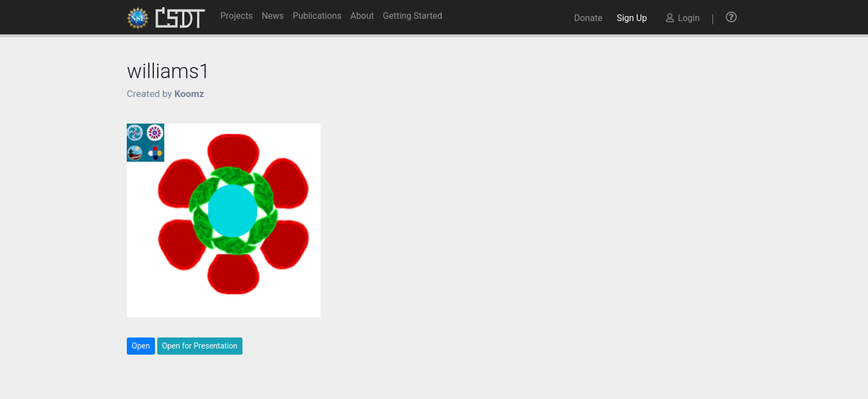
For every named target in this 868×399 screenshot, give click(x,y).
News (273, 16)
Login (683, 18)
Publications (317, 16)
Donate (588, 18)
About (362, 16)
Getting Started (413, 16)
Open (141, 346)
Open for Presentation (200, 346)
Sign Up (634, 18)
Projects (237, 16)
